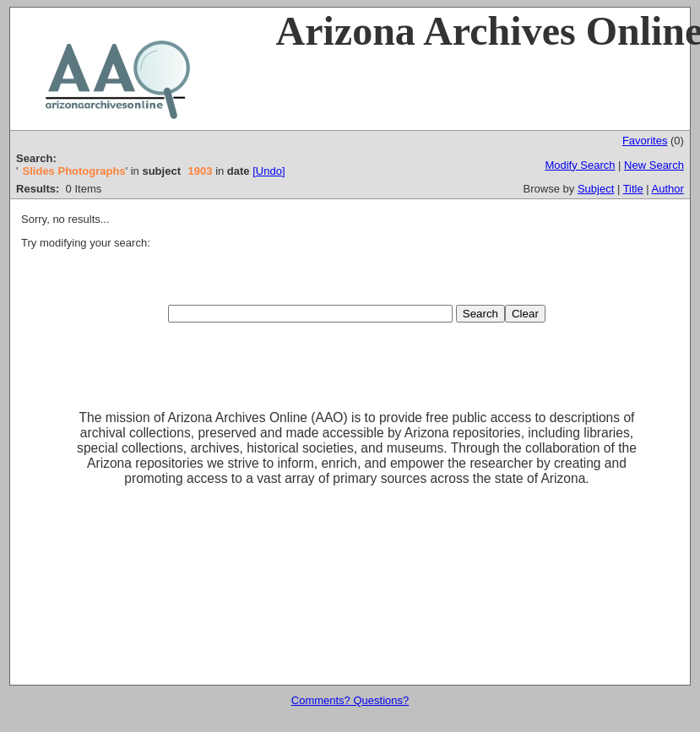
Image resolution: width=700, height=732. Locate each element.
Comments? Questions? (350, 700)
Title (633, 189)
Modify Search (580, 165)
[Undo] (269, 171)
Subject (596, 189)
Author (668, 189)
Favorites (645, 141)
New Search (654, 165)
